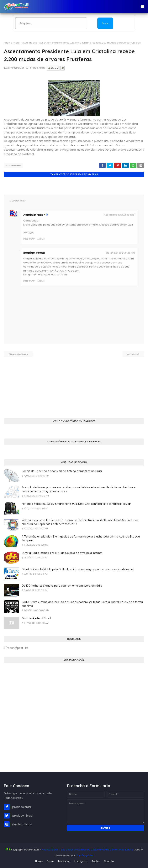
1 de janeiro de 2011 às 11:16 (120, 253)
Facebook (64, 861)
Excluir (41, 281)
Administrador (15, 68)
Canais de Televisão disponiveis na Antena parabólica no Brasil (62, 471)
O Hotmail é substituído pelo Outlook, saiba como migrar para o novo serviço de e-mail (78, 569)
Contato (109, 861)
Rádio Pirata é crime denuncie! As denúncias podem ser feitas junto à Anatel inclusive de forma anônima (82, 604)
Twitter (95, 861)
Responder (29, 281)
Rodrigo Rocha (34, 253)
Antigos (132, 354)
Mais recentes (19, 354)
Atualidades (30, 43)
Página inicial (12, 43)
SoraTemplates (85, 855)
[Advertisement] (74, 384)
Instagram (81, 861)
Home (39, 861)
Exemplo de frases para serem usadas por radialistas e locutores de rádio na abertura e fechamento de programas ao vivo (78, 489)
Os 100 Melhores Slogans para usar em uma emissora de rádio (62, 586)
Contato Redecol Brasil (36, 618)
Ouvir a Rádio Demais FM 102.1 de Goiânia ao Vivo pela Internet (62, 553)
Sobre (50, 861)
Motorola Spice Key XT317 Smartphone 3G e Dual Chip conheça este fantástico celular (76, 504)
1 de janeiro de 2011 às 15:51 (120, 215)
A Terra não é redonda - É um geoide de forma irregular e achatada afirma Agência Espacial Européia (81, 538)
